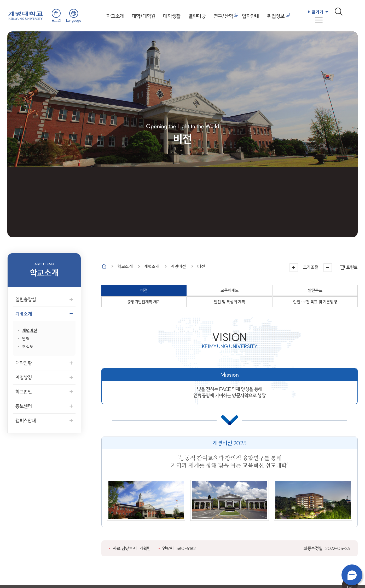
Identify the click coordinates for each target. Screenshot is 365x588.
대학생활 (172, 16)
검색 (339, 12)
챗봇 (352, 575)
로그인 (56, 20)
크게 (294, 268)
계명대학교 (26, 15)
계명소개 (152, 266)
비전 (201, 266)
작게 (328, 268)
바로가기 (316, 12)
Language (74, 20)
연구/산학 (223, 16)
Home (104, 266)
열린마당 (197, 16)
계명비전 (178, 266)
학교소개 (115, 16)
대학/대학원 (144, 16)
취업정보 (276, 16)
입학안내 (251, 16)
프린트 (352, 267)
